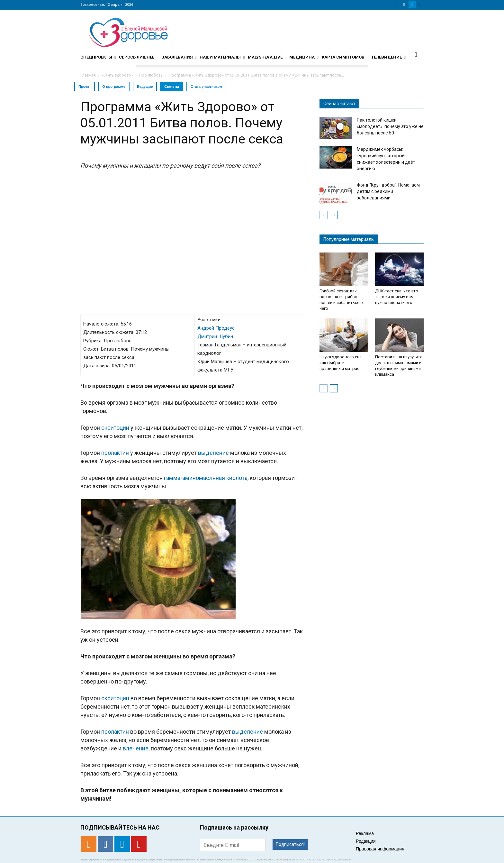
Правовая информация (380, 849)
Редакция (366, 841)
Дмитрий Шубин (215, 336)
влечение (136, 748)
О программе (114, 87)
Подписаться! (290, 844)
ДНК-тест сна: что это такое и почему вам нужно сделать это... (397, 297)
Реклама (365, 833)
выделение (213, 453)
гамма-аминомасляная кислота (206, 478)
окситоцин (115, 428)
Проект (85, 87)
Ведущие (145, 87)
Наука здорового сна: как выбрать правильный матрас (341, 363)
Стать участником (206, 87)
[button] (416, 54)
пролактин (115, 453)
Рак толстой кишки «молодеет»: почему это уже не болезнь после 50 (390, 126)
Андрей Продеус (216, 328)
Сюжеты (172, 87)
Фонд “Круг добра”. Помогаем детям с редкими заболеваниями (388, 191)
